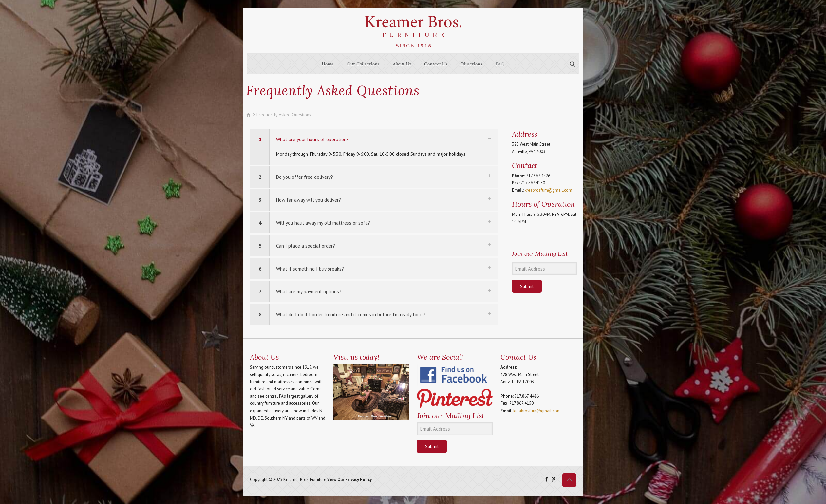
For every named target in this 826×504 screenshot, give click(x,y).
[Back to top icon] (569, 480)
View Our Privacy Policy (349, 480)
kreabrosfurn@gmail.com (548, 190)
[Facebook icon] (546, 479)
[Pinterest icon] (553, 479)
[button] (374, 147)
